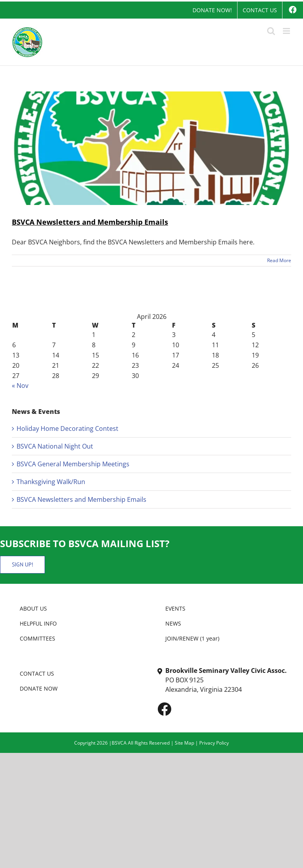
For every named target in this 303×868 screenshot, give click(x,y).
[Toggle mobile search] (271, 31)
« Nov (20, 386)
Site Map (184, 743)
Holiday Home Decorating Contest (67, 428)
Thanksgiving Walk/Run (51, 482)
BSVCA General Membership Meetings (73, 464)
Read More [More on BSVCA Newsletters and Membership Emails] (279, 260)
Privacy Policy (214, 743)
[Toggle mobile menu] (287, 31)
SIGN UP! (22, 564)
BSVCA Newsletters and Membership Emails (90, 222)
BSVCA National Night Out (55, 446)
